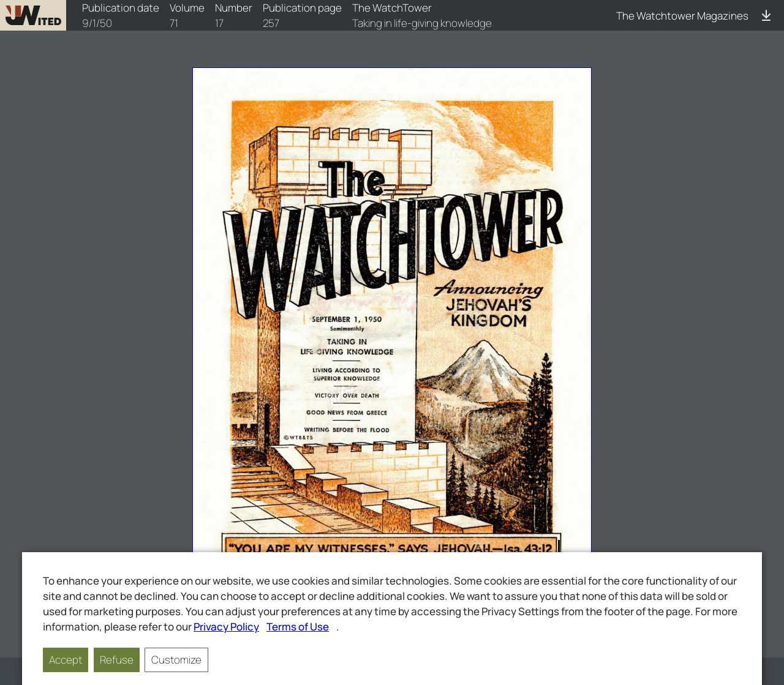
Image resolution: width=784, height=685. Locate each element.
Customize (176, 660)
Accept (66, 660)
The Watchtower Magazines (682, 16)
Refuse (117, 660)
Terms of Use (298, 627)
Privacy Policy (226, 627)
